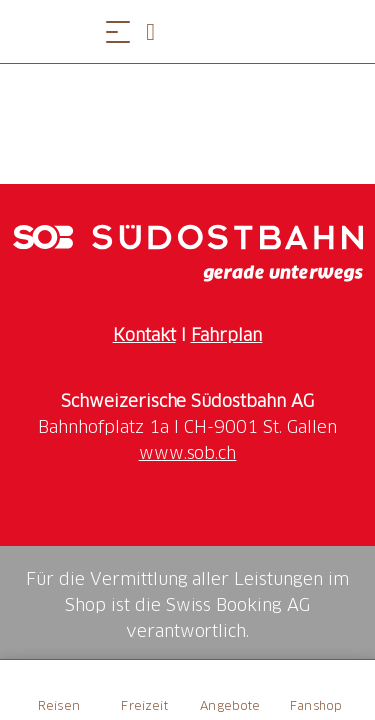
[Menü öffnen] (118, 31)
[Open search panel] (158, 31)
